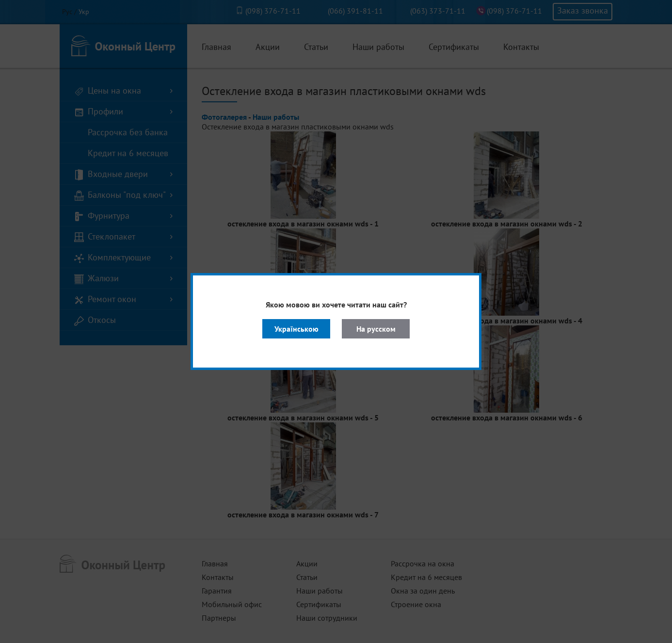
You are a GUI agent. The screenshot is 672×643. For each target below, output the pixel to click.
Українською (296, 329)
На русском (376, 329)
